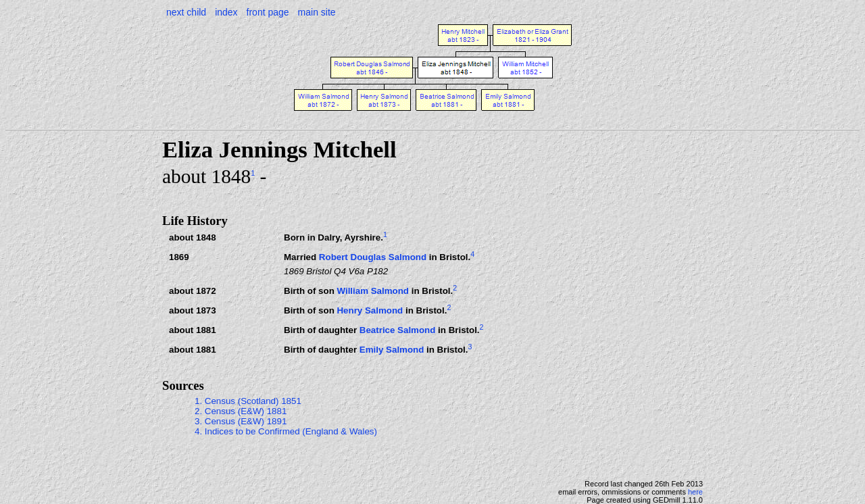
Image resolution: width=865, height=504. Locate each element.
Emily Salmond (392, 350)
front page (268, 12)
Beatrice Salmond (398, 330)
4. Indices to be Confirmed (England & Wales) (286, 431)
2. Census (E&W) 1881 (241, 411)
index (226, 12)
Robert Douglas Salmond (373, 257)
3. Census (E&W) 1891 (241, 421)
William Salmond (373, 291)
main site (317, 12)
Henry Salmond (370, 310)
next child (186, 12)
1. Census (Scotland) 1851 (248, 401)
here (695, 492)
